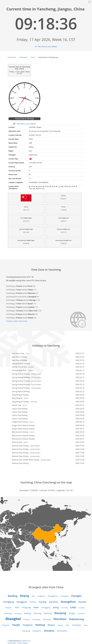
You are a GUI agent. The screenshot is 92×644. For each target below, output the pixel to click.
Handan (82, 602)
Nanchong (18, 613)
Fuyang (43, 602)
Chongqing (8, 602)
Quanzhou (82, 613)
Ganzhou (53, 602)
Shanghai (13, 619)
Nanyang (60, 613)
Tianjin (16, 625)
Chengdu (76, 596)
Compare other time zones (17, 321)
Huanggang (46, 608)
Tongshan (28, 625)
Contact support (23, 643)
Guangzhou (68, 602)
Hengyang (26, 607)
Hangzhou (8, 608)
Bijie (33, 596)
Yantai (86, 625)
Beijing (25, 596)
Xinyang (60, 625)
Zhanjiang (26, 631)
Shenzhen (60, 619)
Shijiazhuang (76, 619)
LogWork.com (26, 641)
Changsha (65, 596)
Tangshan (6, 625)
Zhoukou (49, 631)
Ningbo (72, 613)
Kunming (65, 608)
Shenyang (47, 619)
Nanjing (28, 613)
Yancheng (76, 625)
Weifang (40, 625)
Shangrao (27, 619)
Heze (36, 607)
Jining (56, 607)
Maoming (8, 613)
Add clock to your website (47, 47)
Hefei (17, 607)
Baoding (13, 596)
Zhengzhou (37, 631)
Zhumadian (62, 631)
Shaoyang (36, 619)
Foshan (33, 602)
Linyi (73, 607)
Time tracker (12, 643)
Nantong (48, 613)
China (33, 57)
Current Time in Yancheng (24, 119)
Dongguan (22, 602)
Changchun (53, 596)
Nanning (37, 613)
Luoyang (82, 608)
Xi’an (68, 625)
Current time (12, 57)
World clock (23, 57)
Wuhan (51, 625)
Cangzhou (41, 596)
